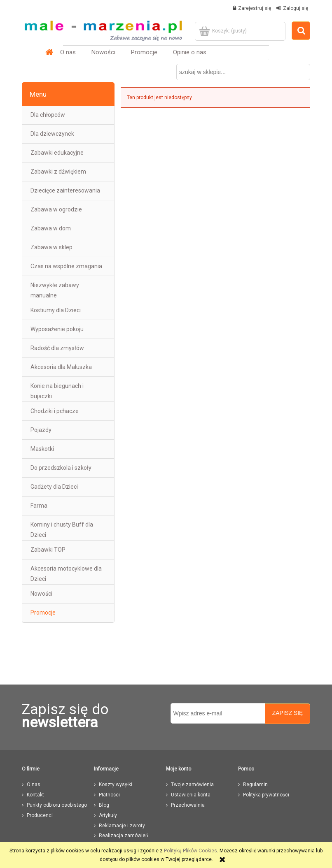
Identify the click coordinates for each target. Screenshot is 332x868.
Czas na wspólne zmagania (66, 266)
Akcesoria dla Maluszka (61, 367)
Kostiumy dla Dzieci (56, 310)
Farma (39, 506)
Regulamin (255, 784)
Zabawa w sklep (51, 247)
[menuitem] (68, 52)
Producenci (40, 815)
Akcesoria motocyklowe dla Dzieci (66, 574)
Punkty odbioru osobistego (57, 805)
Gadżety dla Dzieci (54, 487)
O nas (34, 784)
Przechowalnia (188, 805)
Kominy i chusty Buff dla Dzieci (62, 530)
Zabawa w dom (51, 228)
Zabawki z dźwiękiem (58, 172)
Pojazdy (41, 430)
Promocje (43, 613)
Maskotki (42, 449)
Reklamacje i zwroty (122, 826)
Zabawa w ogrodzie (56, 209)
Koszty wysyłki (116, 784)
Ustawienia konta (191, 795)
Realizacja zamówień (124, 836)
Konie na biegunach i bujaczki (57, 391)
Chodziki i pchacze (55, 411)
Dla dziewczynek (52, 134)
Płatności (109, 795)
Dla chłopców (48, 115)
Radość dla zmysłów (57, 348)
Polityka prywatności (266, 795)
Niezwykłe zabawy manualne (55, 290)
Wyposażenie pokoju (57, 329)
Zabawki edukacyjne (57, 153)
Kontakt (35, 795)
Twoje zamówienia (192, 784)
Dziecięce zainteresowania (65, 190)
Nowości (41, 594)
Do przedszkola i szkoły (61, 468)
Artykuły (108, 815)
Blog (104, 805)
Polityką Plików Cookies (191, 851)
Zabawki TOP (48, 550)
